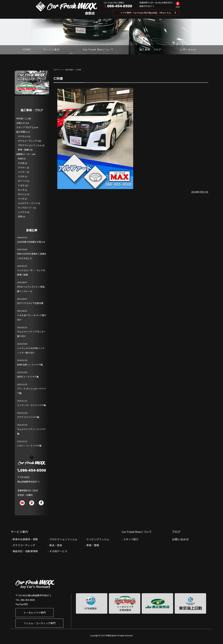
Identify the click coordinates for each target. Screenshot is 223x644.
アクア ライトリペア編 (28, 417)
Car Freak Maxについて (98, 50)
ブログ (176, 532)
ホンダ (21, 190)
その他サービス (58, 551)
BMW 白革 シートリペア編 (30, 365)
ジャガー (22, 172)
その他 (21, 163)
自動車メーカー (24, 154)
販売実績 (69, 70)
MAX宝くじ (22, 118)
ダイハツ (22, 181)
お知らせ (21, 123)
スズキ (21, 176)
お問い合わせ (188, 50)
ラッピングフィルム (98, 539)
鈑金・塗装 (56, 545)
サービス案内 (52, 50)
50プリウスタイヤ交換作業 (30, 303)
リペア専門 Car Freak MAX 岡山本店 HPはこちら (146, 13)
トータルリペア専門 (35, 613)
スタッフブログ (24, 127)
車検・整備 (23, 150)
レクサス (22, 212)
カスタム (22, 136)
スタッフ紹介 (131, 539)
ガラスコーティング (27, 141)
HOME (27, 50)
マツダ (21, 199)
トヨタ (21, 185)
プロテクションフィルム (30, 145)
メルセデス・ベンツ (28, 203)
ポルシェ (22, 194)
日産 (20, 216)
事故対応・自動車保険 (25, 551)
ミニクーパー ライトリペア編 (31, 405)
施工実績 (21, 132)
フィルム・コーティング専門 (39, 623)
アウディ (22, 168)
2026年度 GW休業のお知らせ (31, 242)
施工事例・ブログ (150, 50)
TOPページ (58, 70)
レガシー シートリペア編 (29, 446)
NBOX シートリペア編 (28, 377)
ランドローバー (25, 208)
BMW (20, 159)
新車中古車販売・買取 (25, 539)
